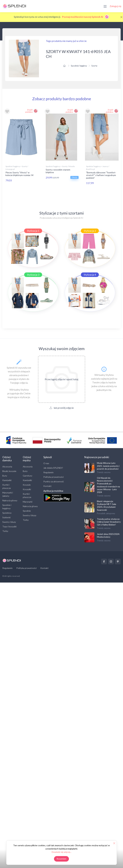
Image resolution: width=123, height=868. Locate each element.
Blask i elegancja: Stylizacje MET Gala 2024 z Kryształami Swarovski (107, 506)
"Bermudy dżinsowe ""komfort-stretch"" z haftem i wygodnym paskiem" (101, 175)
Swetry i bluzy (9, 522)
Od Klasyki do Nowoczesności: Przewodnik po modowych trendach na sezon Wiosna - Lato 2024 (108, 485)
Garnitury (27, 475)
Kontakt (47, 486)
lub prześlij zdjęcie (62, 408)
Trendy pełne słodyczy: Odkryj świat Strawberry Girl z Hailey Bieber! (109, 522)
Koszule (27, 485)
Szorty (94, 66)
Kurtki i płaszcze (7, 486)
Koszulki (27, 489)
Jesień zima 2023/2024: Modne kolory (108, 535)
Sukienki (6, 517)
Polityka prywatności (53, 477)
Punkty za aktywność (54, 481)
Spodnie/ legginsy (79, 66)
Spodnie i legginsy (7, 506)
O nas (46, 463)
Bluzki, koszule (9, 471)
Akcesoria (7, 466)
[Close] (121, 17)
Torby (5, 531)
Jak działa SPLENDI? (53, 468)
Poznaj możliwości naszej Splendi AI (86, 17)
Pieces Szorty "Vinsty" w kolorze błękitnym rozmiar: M (19, 174)
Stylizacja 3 (33, 275)
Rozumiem (61, 859)
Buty (5, 475)
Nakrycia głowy (10, 500)
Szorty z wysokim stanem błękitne (58, 171)
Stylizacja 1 (33, 230)
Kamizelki (7, 480)
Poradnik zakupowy (106, 513)
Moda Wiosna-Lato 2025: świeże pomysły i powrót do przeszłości (108, 466)
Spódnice (7, 513)
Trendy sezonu (104, 472)
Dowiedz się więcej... (61, 852)
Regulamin (48, 472)
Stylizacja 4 (90, 275)
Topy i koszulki (9, 526)
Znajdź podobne (29, 111)
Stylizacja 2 (90, 230)
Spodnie (27, 511)
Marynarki (28, 502)
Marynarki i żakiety (8, 494)
